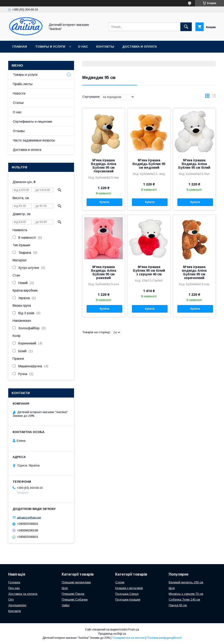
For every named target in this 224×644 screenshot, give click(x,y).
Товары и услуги (50, 47)
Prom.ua (134, 630)
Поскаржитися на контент (128, 638)
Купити (104, 202)
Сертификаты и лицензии (32, 122)
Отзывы (19, 131)
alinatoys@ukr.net (29, 517)
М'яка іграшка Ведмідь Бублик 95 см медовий (149, 164)
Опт (11, 599)
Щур (65, 588)
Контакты (105, 47)
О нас (83, 47)
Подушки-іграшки (128, 599)
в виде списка (214, 97)
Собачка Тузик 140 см (184, 599)
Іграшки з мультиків (129, 588)
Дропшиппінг (17, 605)
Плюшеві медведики (76, 582)
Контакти (15, 611)
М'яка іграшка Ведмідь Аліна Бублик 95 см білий (194, 164)
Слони (120, 582)
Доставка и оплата (140, 47)
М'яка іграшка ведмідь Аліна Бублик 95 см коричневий (194, 272)
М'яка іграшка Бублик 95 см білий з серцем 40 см (149, 271)
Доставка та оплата (23, 594)
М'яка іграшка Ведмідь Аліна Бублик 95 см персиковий (104, 166)
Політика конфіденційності (164, 638)
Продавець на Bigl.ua (112, 634)
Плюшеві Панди (73, 594)
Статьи (18, 103)
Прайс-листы (23, 84)
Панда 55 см (178, 605)
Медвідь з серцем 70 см (186, 594)
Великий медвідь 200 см (186, 582)
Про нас (14, 588)
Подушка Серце (127, 594)
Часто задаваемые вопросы (34, 140)
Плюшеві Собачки (75, 599)
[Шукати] (186, 27)
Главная (20, 47)
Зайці (66, 605)
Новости (19, 93)
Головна (14, 582)
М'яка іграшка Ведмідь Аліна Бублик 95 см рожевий (104, 272)
